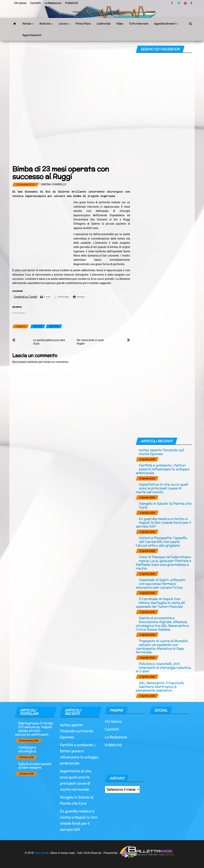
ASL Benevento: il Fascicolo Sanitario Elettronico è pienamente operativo (160, 687)
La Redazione (53, 3)
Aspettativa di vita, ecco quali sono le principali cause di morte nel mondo (162, 488)
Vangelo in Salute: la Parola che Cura (165, 505)
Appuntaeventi (32, 35)
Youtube (185, 3)
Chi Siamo (113, 722)
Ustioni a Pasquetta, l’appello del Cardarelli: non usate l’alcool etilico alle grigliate (161, 542)
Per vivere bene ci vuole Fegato (90, 342)
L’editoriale (104, 24)
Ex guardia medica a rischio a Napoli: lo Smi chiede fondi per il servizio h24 (163, 522)
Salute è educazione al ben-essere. (35, 766)
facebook (173, 3)
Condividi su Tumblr (25, 297)
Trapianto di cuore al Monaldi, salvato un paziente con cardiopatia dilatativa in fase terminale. (162, 646)
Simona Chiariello (54, 184)
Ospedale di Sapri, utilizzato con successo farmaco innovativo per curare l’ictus (161, 584)
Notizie (28, 24)
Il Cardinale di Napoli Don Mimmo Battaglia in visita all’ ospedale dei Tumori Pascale (161, 603)
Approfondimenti (166, 24)
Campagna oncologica (27, 749)
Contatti (35, 3)
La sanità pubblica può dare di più (49, 342)
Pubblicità (72, 3)
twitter (179, 3)
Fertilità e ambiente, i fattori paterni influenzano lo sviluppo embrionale (163, 469)
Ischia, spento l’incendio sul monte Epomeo (161, 452)
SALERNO (54, 326)
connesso (32, 362)
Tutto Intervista (139, 24)
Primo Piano (83, 24)
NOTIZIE (38, 326)
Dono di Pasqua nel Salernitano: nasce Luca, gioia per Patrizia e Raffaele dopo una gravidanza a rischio (164, 562)
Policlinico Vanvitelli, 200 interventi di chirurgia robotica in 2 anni (163, 668)
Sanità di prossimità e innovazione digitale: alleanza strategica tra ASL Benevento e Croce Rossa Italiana (162, 624)
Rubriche (46, 24)
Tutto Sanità (41, 853)
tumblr (192, 3)
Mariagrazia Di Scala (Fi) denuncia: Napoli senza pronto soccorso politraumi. (34, 729)
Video (120, 24)
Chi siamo (20, 3)
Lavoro (64, 24)
